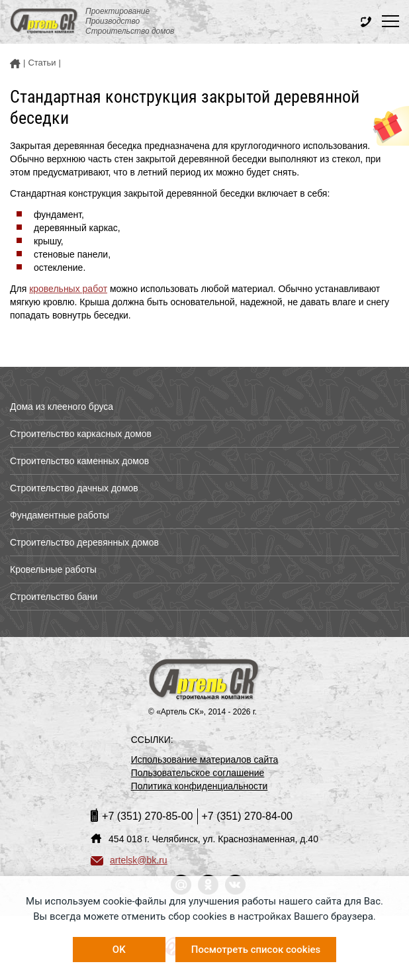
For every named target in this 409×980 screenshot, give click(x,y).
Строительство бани (54, 597)
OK (119, 950)
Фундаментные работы (60, 515)
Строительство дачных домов (74, 488)
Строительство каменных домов (79, 461)
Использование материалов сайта (205, 759)
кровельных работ (68, 289)
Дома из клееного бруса (62, 407)
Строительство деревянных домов (84, 542)
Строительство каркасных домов (81, 434)
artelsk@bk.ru (129, 860)
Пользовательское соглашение (198, 773)
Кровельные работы (53, 569)
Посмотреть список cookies (256, 950)
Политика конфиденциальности (200, 786)
